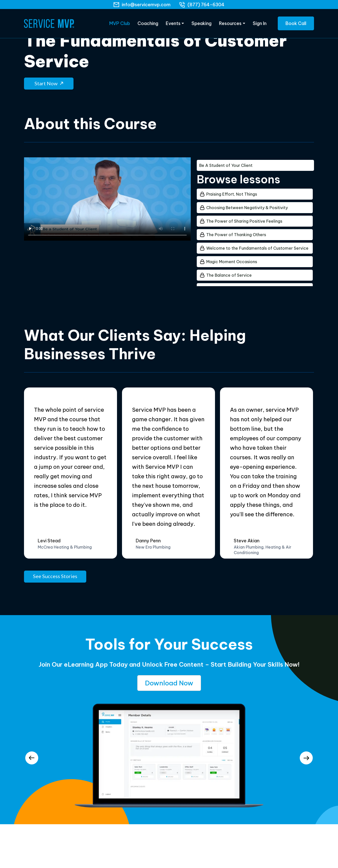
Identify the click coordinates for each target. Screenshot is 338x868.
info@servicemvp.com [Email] (146, 5)
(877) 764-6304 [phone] (206, 5)
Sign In (260, 25)
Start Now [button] (49, 81)
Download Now (169, 681)
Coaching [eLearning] (148, 25)
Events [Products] (173, 25)
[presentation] (32, 756)
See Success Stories (55, 574)
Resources (230, 25)
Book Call (296, 25)
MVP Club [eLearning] (120, 25)
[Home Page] (49, 25)
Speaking (201, 25)
